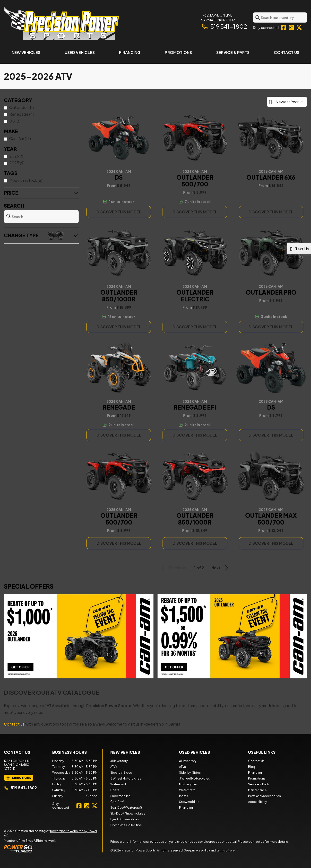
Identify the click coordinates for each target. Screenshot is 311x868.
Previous (173, 568)
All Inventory (119, 761)
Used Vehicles (80, 52)
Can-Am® (117, 802)
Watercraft (118, 784)
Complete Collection (126, 825)
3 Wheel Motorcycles (126, 778)
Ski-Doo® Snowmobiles (128, 813)
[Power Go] (53, 849)
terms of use (226, 850)
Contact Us (287, 52)
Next (221, 568)
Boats (115, 790)
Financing (130, 52)
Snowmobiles (120, 796)
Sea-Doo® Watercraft (126, 808)
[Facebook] (284, 27)
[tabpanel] (75, 779)
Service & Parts (233, 52)
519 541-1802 (224, 26)
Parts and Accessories (264, 796)
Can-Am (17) (20, 138)
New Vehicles (26, 52)
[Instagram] (291, 27)
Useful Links (262, 752)
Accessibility (257, 802)
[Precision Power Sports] (61, 23)
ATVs (114, 767)
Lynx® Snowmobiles (125, 819)
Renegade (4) (22, 114)
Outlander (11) (22, 107)
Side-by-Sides (121, 773)
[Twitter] (299, 27)
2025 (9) (17, 163)
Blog (252, 767)
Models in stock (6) (26, 180)
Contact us (14, 724)
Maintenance (257, 790)
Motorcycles (188, 784)
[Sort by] (287, 102)
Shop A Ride (34, 841)
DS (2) (15, 121)
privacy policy (200, 850)
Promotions (178, 52)
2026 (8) (17, 156)
